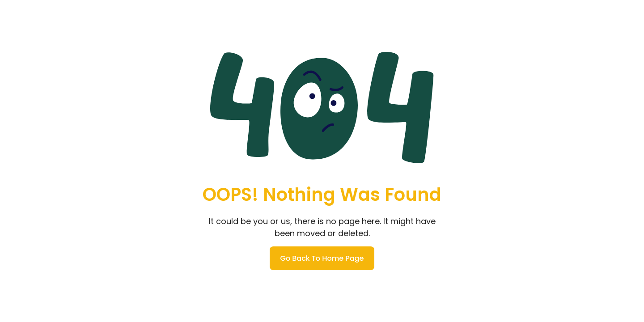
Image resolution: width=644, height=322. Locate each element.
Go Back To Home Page (322, 258)
